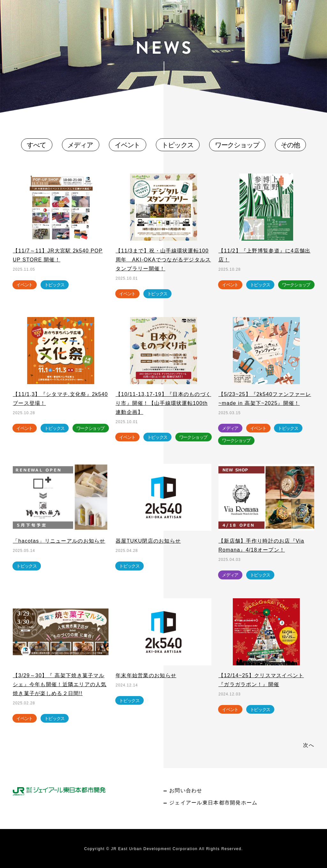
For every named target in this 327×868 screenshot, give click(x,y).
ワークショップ (237, 145)
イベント (127, 145)
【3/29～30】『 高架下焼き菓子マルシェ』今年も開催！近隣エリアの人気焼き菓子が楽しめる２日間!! (60, 684)
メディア (80, 145)
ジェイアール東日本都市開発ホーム (213, 803)
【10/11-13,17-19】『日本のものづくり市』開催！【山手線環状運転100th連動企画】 (163, 403)
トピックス (178, 145)
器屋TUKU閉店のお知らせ (148, 541)
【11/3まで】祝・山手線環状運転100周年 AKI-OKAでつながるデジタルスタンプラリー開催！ (163, 260)
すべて (36, 145)
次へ (309, 745)
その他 (290, 145)
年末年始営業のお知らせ (146, 675)
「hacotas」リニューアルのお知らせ (59, 541)
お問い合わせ (186, 790)
